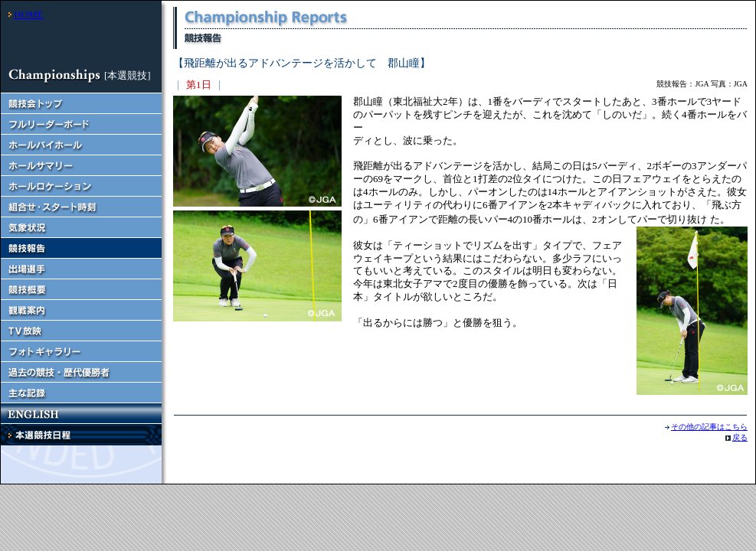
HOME (28, 14)
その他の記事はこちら (709, 427)
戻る (740, 437)
